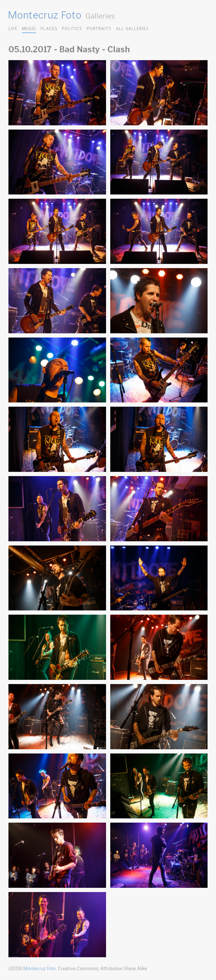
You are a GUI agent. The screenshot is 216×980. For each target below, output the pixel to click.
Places (49, 29)
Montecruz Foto (45, 15)
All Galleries (132, 29)
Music (29, 29)
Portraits (99, 29)
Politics (72, 29)
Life (13, 29)
